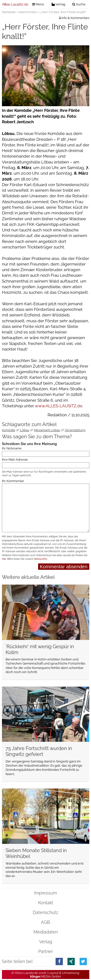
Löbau (25, 430)
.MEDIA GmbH (45, 976)
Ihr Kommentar (13, 481)
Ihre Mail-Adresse (15, 460)
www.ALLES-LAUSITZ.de (59, 406)
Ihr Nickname (12, 448)
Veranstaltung (75, 430)
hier (4, 559)
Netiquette (41, 559)
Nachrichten (28, 12)
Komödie (9, 430)
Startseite (9, 12)
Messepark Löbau (47, 430)
